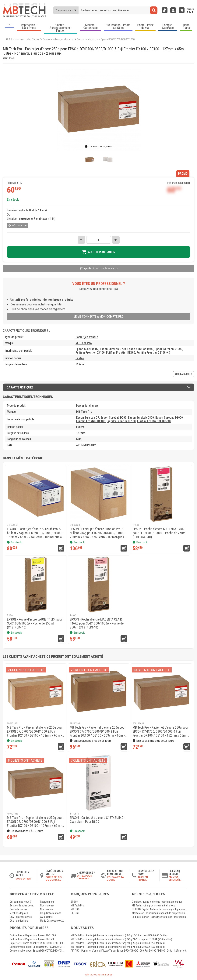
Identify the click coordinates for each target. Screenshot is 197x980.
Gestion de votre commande (22, 905)
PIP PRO (75, 913)
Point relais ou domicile (54, 878)
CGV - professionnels (21, 917)
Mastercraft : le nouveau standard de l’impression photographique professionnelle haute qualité (160, 913)
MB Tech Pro (84, 343)
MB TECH (76, 909)
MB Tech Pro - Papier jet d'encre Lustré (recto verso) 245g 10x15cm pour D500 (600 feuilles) (120, 935)
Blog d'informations (51, 913)
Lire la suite (184, 374)
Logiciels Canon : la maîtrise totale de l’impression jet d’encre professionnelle (160, 917)
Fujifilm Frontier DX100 (90, 353)
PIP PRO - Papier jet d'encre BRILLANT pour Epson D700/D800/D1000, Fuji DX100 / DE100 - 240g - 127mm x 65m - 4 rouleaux (129, 951)
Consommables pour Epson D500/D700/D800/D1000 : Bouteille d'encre (37, 947)
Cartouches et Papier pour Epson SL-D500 (32, 939)
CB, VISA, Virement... (175, 878)
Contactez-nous (18, 909)
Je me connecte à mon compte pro (99, 317)
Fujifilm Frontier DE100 (121, 353)
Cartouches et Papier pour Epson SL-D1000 (33, 935)
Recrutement (47, 902)
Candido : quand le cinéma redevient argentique (157, 902)
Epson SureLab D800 (140, 349)
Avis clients (46, 917)
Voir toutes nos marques (98, 975)
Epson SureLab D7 (87, 349)
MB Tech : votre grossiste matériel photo (153, 905)
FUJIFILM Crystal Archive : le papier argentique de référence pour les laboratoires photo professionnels (160, 909)
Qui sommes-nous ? (20, 902)
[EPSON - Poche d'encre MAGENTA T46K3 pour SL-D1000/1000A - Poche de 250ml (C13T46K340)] (161, 494)
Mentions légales (19, 913)
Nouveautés (47, 909)
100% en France (143, 878)
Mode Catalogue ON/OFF (53, 921)
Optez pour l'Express (84, 877)
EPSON (74, 902)
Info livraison (18, 226)
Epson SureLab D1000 (169, 349)
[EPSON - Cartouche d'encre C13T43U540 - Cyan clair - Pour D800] (98, 783)
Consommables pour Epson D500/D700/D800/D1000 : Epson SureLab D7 (37, 951)
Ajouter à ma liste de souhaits (101, 268)
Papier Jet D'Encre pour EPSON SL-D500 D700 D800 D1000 (37, 943)
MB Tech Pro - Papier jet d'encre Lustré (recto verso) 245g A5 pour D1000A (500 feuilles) (118, 947)
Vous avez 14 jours (115, 878)
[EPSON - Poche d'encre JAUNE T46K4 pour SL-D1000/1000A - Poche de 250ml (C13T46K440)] (36, 584)
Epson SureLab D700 (113, 349)
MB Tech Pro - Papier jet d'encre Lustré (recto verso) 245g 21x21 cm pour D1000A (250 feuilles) (121, 939)
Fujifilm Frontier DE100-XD (153, 353)
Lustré (80, 358)
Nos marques (47, 905)
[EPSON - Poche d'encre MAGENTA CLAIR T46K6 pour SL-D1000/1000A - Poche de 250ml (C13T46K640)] (98, 584)
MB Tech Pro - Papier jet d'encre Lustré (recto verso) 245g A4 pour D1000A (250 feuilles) (118, 943)
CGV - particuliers (19, 921)
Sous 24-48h (23, 879)
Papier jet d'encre (87, 337)
